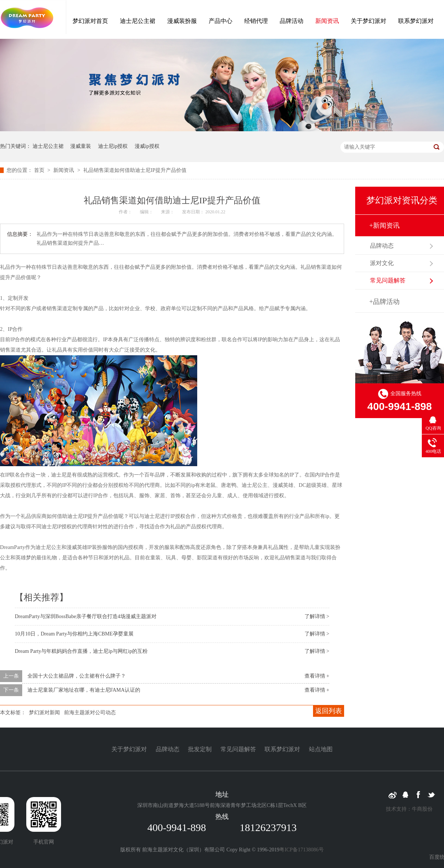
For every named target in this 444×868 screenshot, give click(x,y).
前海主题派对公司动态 (90, 713)
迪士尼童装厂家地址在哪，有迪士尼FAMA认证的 (84, 690)
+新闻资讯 (384, 226)
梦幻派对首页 (90, 21)
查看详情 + (317, 676)
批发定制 (200, 749)
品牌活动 (292, 21)
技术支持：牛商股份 (409, 809)
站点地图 (321, 749)
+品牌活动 (384, 302)
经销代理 (256, 21)
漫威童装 (81, 146)
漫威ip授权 (147, 146)
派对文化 (382, 263)
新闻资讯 (327, 21)
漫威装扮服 (182, 21)
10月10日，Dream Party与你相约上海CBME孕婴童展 (74, 634)
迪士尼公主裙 (138, 21)
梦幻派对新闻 (44, 713)
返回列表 (329, 711)
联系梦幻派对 (416, 21)
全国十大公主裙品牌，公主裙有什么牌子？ (77, 676)
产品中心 (221, 21)
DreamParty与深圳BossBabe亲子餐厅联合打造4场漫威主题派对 (86, 616)
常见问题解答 (388, 280)
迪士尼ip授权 (113, 146)
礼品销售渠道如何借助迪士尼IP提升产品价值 (135, 170)
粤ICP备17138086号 (302, 850)
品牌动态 (382, 246)
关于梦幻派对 (369, 21)
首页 (40, 170)
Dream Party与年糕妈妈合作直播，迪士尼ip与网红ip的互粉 (81, 651)
